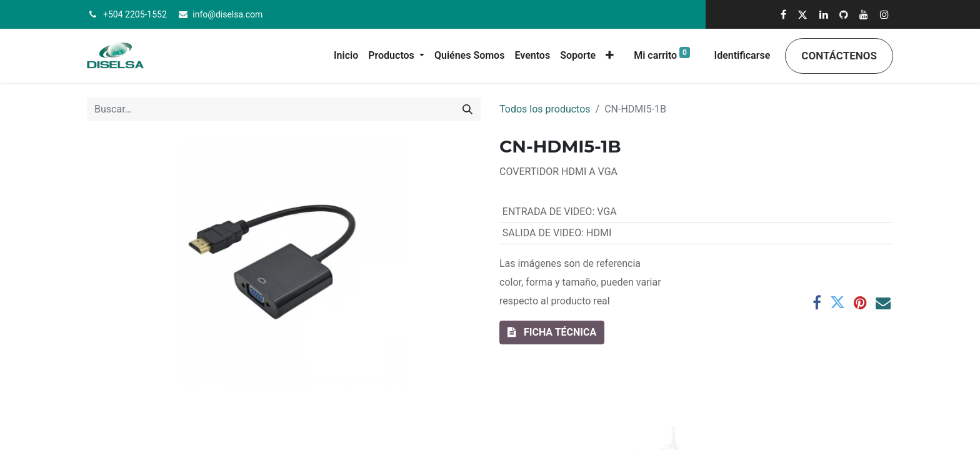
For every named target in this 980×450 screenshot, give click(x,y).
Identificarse (742, 55)
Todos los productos (545, 109)
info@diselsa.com (227, 14)
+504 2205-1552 (135, 14)
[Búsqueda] (467, 109)
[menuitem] (346, 56)
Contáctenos (839, 56)
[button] (610, 56)
